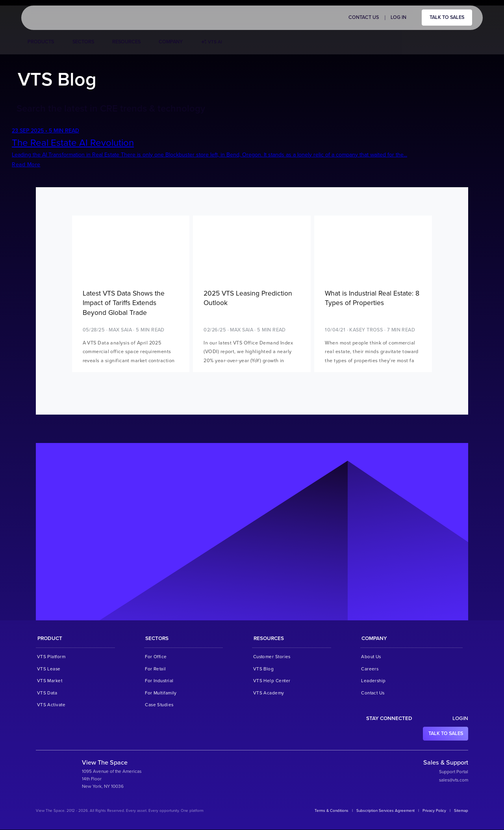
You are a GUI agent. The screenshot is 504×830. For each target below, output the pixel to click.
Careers (370, 669)
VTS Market (50, 681)
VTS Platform (51, 657)
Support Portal (454, 772)
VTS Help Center (272, 681)
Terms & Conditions (332, 811)
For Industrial (159, 681)
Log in (398, 17)
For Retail (156, 669)
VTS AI (212, 42)
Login (460, 719)
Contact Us (364, 17)
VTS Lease (49, 669)
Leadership (373, 681)
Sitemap (461, 811)
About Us (371, 657)
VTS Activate (51, 705)
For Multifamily (161, 693)
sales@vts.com (454, 780)
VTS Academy (269, 693)
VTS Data (47, 693)
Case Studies (159, 705)
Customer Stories (272, 657)
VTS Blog (264, 669)
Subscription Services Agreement (385, 811)
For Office (156, 657)
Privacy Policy (434, 811)
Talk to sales (447, 17)
